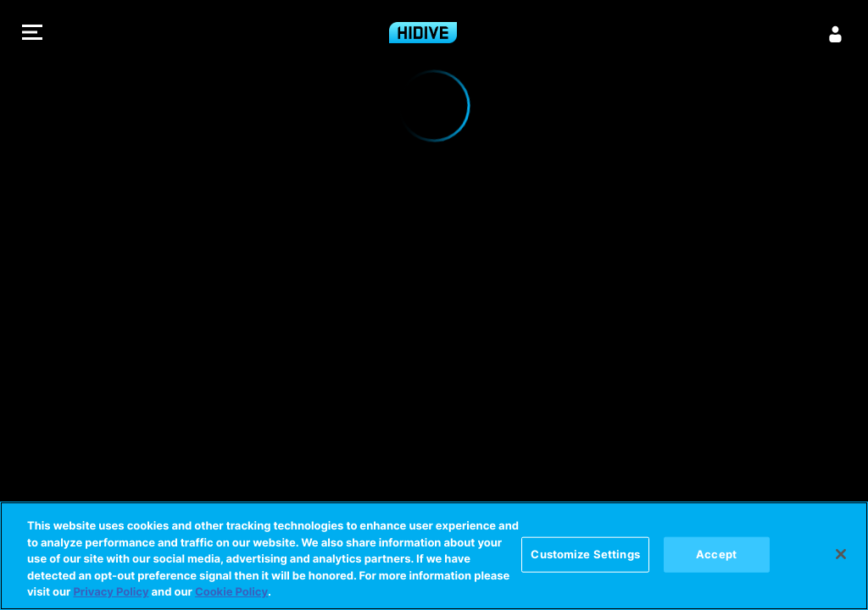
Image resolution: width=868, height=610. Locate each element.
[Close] (841, 554)
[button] (32, 34)
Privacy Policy (111, 592)
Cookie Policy (231, 592)
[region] (434, 556)
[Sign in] (836, 34)
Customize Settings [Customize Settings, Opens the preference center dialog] (585, 554)
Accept (716, 554)
